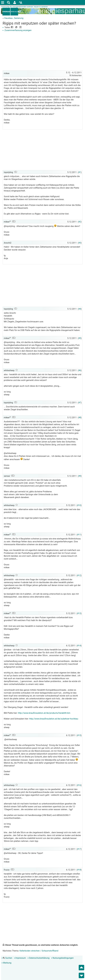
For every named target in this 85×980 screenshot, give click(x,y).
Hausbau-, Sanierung (14, 18)
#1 (80, 172)
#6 (80, 370)
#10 (79, 505)
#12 (79, 575)
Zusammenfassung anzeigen (17, 30)
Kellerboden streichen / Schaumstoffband (39, 951)
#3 (80, 243)
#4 (80, 309)
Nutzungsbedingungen (62, 958)
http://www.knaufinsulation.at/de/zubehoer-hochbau (54, 719)
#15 (79, 735)
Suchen (7, 958)
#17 (79, 849)
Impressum (20, 958)
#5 (80, 338)
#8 (80, 418)
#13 (79, 613)
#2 (80, 222)
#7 (80, 403)
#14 (79, 646)
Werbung (6, 963)
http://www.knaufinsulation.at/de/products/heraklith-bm (44, 713)
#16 (79, 785)
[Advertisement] (43, 51)
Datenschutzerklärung (39, 958)
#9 (80, 476)
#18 (79, 870)
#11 (79, 535)
